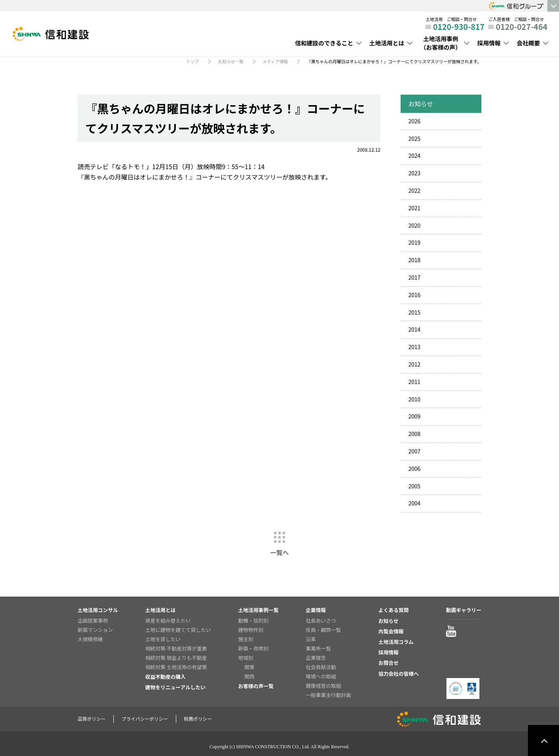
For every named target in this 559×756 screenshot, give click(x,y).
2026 (414, 121)
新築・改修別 (253, 648)
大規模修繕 (90, 639)
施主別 (246, 639)
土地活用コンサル (98, 610)
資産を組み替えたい (168, 620)
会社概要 (528, 43)
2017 (414, 277)
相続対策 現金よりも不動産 (176, 658)
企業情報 (316, 610)
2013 (414, 347)
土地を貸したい (163, 639)
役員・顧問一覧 (324, 630)
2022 (414, 190)
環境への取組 (321, 676)
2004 (414, 503)
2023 (414, 173)
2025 (414, 138)
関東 (249, 667)
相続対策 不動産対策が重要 (176, 648)
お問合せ (389, 663)
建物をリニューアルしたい (175, 687)
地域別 (246, 658)
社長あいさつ (321, 620)
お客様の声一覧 (256, 686)
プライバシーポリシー (145, 719)
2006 (414, 469)
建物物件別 (251, 630)
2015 (414, 312)
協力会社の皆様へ (399, 674)
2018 (414, 260)
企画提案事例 (93, 620)
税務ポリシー (198, 719)
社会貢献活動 (321, 667)
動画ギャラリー (464, 610)
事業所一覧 (319, 648)
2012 (414, 364)
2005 (414, 486)
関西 (249, 676)
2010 (414, 399)
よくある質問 (394, 610)
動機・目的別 (253, 620)
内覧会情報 (391, 631)
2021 (414, 208)
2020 (414, 225)
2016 (414, 295)
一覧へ (279, 552)
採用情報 (489, 43)
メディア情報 (275, 61)
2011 (414, 382)
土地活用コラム (396, 642)
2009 (414, 416)
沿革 (311, 639)
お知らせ (389, 621)
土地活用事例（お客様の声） (441, 43)
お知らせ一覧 (231, 61)
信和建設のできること (324, 43)
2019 (414, 242)
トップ (192, 61)
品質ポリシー (92, 719)
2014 (414, 329)
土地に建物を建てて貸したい (178, 630)
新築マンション (95, 630)
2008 (414, 434)
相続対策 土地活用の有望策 (176, 667)
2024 (414, 156)
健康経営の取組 (324, 686)
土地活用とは (387, 43)
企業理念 (316, 658)
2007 (414, 451)
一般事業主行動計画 (329, 695)
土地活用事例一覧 (258, 610)
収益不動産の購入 (165, 677)
